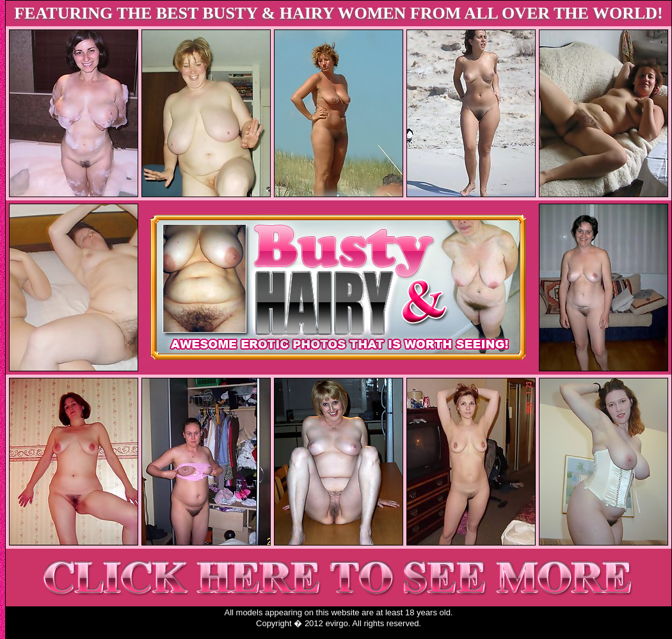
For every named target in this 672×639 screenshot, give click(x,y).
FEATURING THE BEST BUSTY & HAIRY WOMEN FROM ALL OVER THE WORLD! (339, 13)
